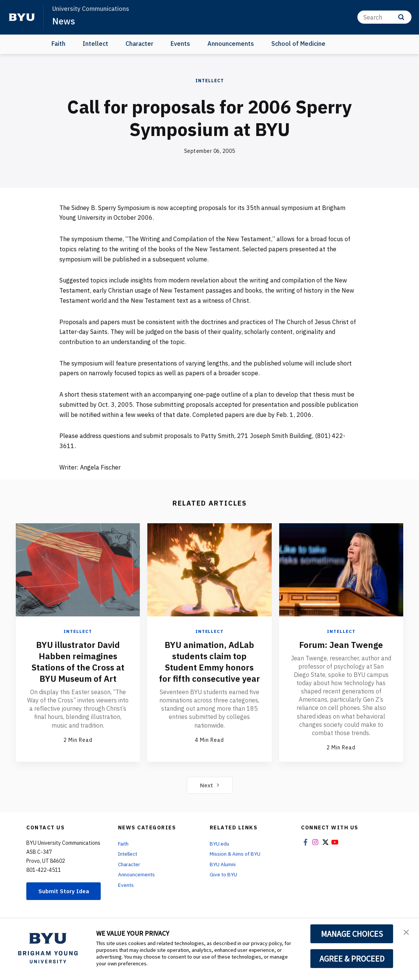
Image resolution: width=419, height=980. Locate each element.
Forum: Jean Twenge (341, 644)
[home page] (22, 17)
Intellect (95, 44)
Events (180, 44)
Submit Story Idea (65, 897)
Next (209, 788)
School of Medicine (298, 44)
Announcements (231, 44)
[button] (407, 932)
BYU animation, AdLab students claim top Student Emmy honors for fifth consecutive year (209, 667)
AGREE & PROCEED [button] (352, 959)
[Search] (384, 17)
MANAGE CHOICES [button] (352, 934)
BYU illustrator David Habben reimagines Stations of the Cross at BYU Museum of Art (78, 661)
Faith (58, 44)
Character (139, 44)
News (64, 21)
